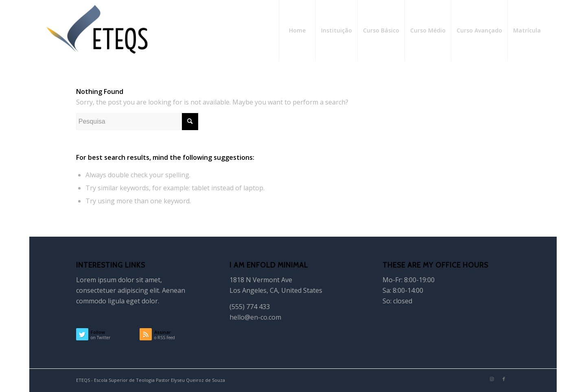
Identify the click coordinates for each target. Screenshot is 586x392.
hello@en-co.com (255, 317)
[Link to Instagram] (492, 379)
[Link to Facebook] (504, 379)
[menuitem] (297, 30)
